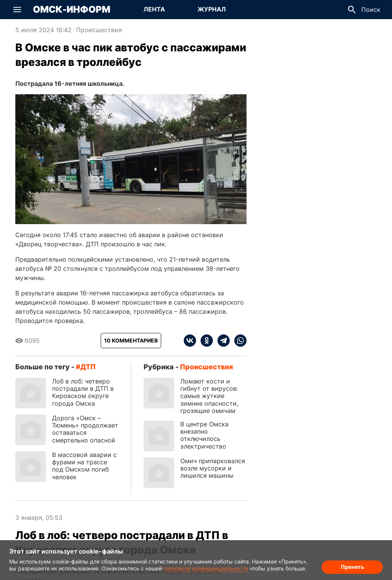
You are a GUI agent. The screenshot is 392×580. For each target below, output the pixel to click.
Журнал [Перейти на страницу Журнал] (212, 9)
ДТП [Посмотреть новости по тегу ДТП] (88, 367)
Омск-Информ (72, 10)
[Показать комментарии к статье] (131, 341)
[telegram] (221, 341)
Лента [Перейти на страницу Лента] (154, 9)
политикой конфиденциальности (206, 568)
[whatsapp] (238, 341)
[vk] (190, 341)
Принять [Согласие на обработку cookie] (352, 567)
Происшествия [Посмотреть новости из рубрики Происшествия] (99, 30)
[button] (17, 10)
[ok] (204, 341)
